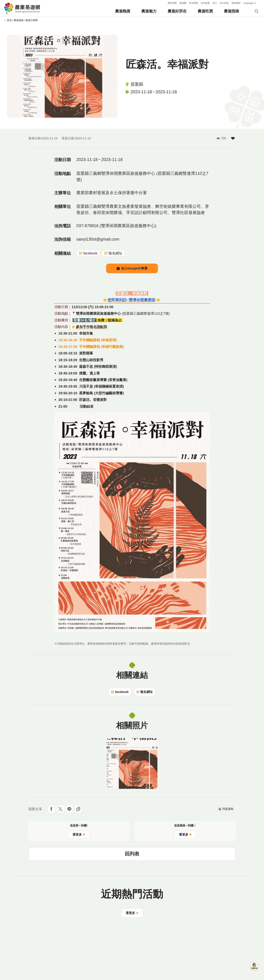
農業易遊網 (22, 8)
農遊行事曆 (32, 20)
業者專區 (236, 3)
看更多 (79, 835)
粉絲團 (183, 3)
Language (248, 3)
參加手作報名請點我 (91, 327)
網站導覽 (172, 3)
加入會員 (224, 3)
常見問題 (194, 3)
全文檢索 (205, 3)
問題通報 (226, 809)
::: (164, 3)
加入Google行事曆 (132, 268)
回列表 (132, 854)
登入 (215, 3)
